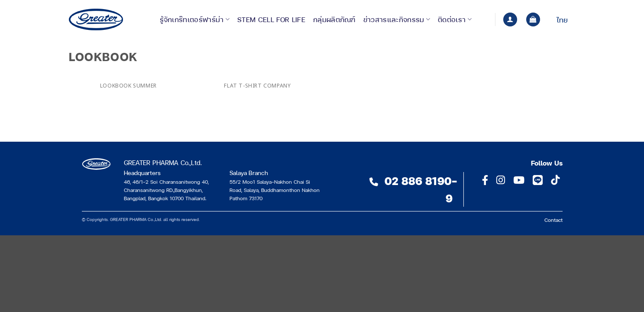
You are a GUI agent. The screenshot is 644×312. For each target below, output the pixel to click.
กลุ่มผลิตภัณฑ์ (334, 19)
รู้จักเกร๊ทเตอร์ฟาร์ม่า (195, 19)
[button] (510, 20)
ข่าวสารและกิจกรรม (397, 19)
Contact (553, 220)
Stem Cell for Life (271, 19)
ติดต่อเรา (455, 19)
